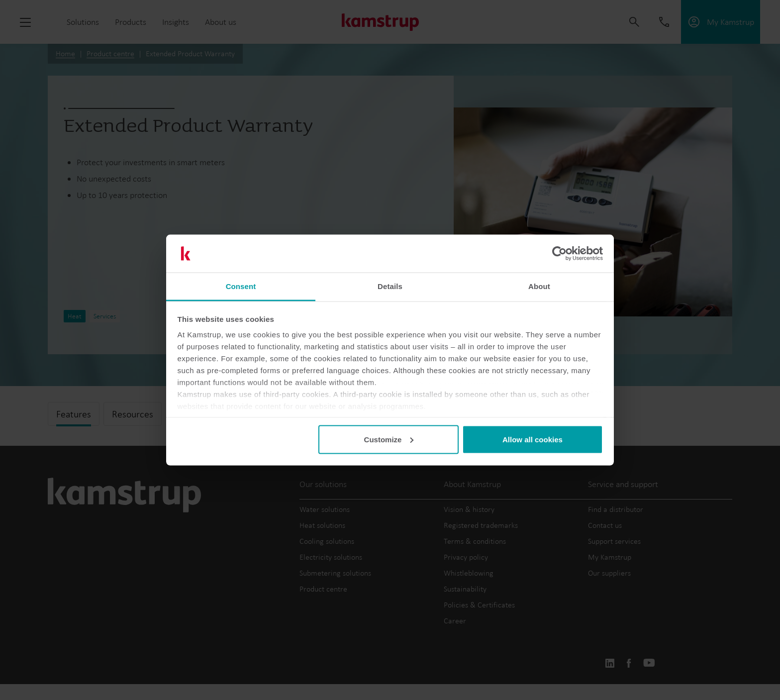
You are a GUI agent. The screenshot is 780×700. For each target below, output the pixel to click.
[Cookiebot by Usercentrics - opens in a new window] (559, 254)
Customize (389, 439)
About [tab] (539, 286)
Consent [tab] (241, 286)
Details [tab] (390, 286)
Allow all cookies (533, 439)
